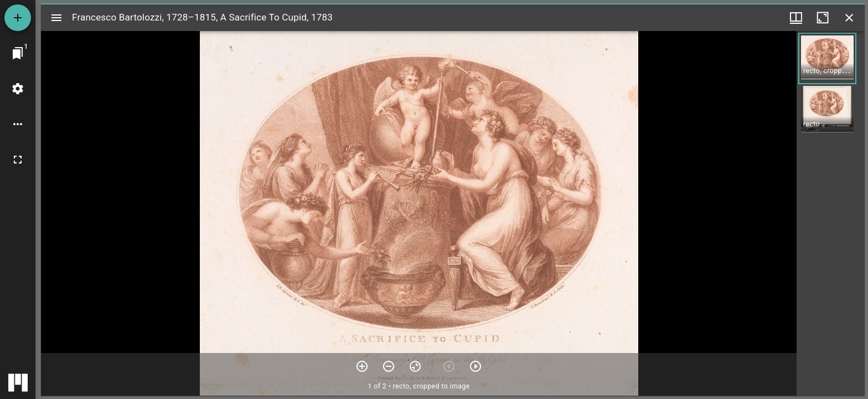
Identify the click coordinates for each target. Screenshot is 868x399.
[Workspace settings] (18, 89)
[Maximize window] (823, 18)
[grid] (831, 213)
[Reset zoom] (415, 366)
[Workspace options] (18, 124)
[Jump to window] (18, 53)
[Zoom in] (362, 366)
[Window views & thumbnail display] (796, 18)
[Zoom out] (389, 366)
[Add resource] (18, 18)
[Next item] (476, 366)
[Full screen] (18, 160)
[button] (827, 58)
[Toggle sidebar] (56, 18)
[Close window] (849, 18)
